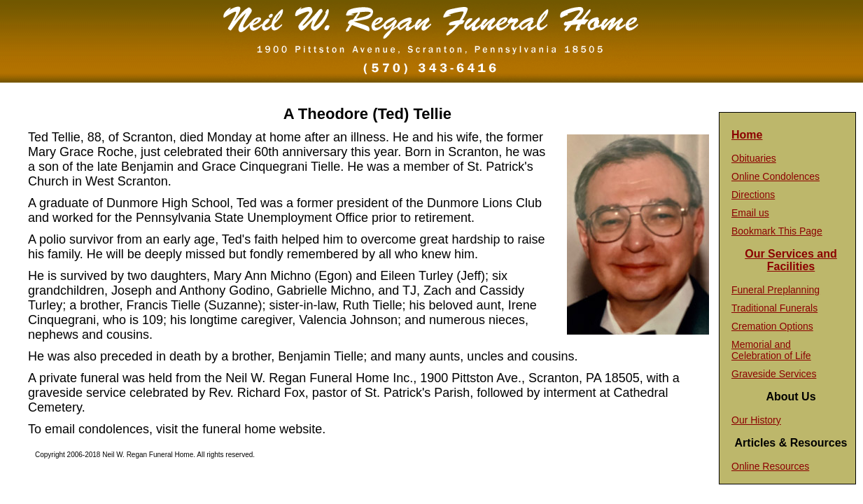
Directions (753, 195)
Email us (750, 213)
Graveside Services (774, 374)
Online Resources (770, 466)
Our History (756, 420)
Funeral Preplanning (776, 290)
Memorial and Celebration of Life (771, 350)
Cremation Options (772, 326)
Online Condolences (776, 176)
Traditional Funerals (774, 308)
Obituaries (754, 158)
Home (747, 135)
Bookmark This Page (777, 231)
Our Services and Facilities (791, 260)
